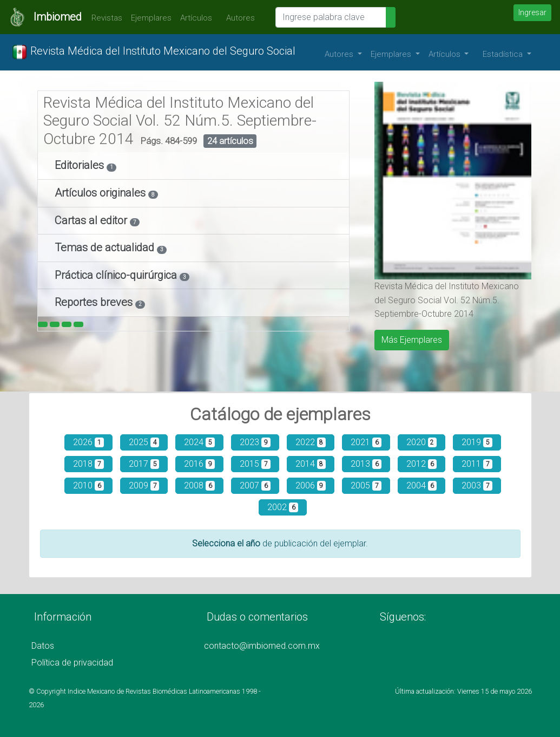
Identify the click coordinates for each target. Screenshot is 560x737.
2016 (199, 464)
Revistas (104, 18)
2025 (144, 442)
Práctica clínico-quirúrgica (117, 275)
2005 (366, 485)
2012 (422, 464)
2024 (199, 442)
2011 (477, 464)
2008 (199, 485)
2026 (88, 442)
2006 (311, 485)
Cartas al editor (92, 220)
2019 (477, 442)
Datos (43, 646)
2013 (366, 464)
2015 (255, 464)
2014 (311, 464)
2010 (88, 485)
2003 (477, 485)
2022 (311, 442)
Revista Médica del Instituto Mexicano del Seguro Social (153, 52)
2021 (366, 442)
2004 (422, 485)
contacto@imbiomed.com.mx (262, 646)
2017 (144, 464)
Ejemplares (151, 18)
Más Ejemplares (412, 340)
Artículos (196, 18)
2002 (283, 507)
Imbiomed (58, 17)
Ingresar (532, 12)
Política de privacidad (72, 663)
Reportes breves (95, 302)
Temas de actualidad (106, 247)
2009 (144, 485)
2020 (422, 442)
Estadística (504, 54)
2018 (88, 464)
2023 (255, 442)
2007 (255, 485)
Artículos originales (101, 193)
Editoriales (81, 165)
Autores (238, 18)
